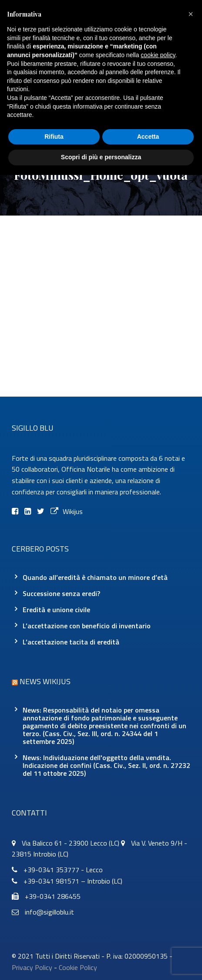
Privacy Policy (32, 967)
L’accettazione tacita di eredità (71, 642)
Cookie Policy (78, 967)
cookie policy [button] (158, 55)
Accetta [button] (148, 137)
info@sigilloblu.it (49, 912)
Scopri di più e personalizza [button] (101, 157)
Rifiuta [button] (54, 137)
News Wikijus (45, 681)
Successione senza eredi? (61, 593)
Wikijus (67, 511)
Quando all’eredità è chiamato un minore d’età (95, 577)
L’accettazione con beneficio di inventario (87, 626)
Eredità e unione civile (56, 610)
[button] (191, 14)
